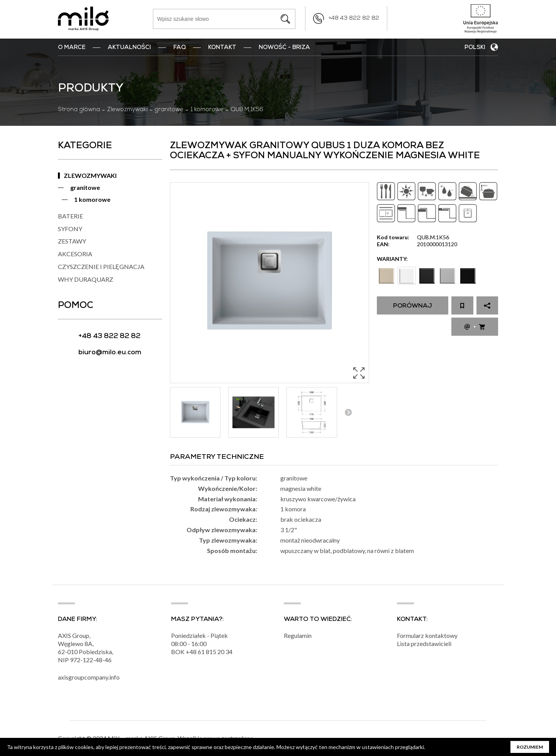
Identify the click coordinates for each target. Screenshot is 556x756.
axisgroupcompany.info (89, 677)
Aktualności (129, 48)
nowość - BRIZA (284, 48)
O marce (72, 48)
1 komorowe (207, 110)
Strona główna (79, 110)
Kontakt (222, 48)
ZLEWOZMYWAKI (90, 175)
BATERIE (70, 216)
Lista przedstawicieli (424, 644)
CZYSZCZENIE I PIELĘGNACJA (101, 266)
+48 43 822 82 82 (354, 19)
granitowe (169, 110)
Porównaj (413, 306)
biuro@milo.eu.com (110, 353)
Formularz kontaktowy (427, 635)
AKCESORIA (75, 254)
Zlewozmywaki (127, 110)
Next (348, 412)
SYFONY (70, 229)
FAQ (180, 48)
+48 (192, 652)
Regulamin (298, 635)
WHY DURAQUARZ (86, 279)
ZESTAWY (72, 241)
